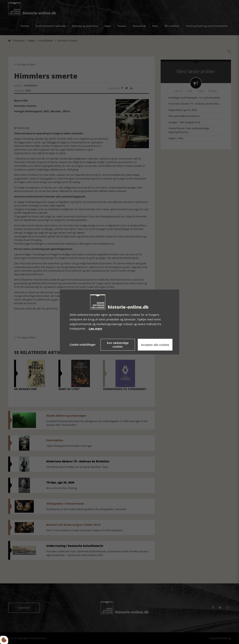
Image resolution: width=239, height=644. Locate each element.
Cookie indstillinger (83, 345)
